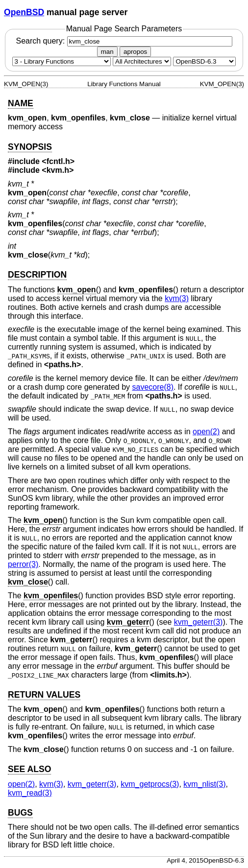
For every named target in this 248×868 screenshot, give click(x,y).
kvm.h (58, 170)
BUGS (20, 813)
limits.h (169, 675)
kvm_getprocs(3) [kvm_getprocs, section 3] (150, 784)
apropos (135, 52)
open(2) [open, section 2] (206, 432)
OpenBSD (24, 12)
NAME (21, 103)
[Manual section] (62, 61)
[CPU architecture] (142, 61)
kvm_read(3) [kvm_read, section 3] (30, 793)
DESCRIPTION (37, 275)
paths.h (62, 364)
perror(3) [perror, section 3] (23, 564)
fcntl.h (58, 161)
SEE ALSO (29, 769)
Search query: (124, 41)
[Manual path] (204, 61)
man (107, 52)
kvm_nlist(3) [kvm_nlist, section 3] (204, 784)
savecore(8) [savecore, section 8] (152, 387)
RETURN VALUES (44, 695)
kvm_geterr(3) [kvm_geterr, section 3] (198, 622)
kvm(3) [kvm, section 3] (177, 298)
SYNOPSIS (30, 147)
